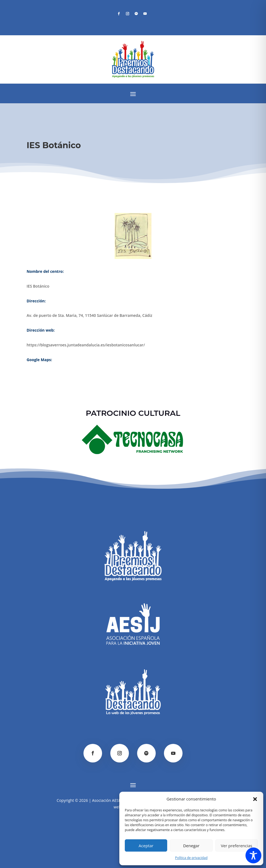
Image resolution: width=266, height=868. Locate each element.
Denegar (191, 846)
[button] (255, 799)
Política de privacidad (191, 858)
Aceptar (146, 846)
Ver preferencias (237, 846)
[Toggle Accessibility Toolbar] (253, 855)
